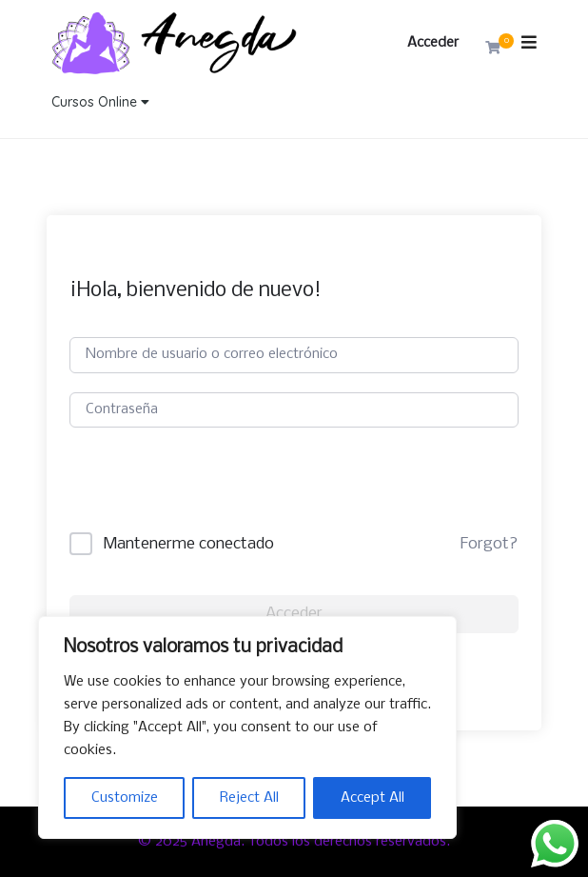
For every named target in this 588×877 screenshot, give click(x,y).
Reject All (249, 798)
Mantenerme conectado (189, 544)
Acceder (433, 43)
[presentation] (214, 495)
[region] (247, 728)
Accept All (372, 798)
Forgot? (489, 544)
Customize (125, 798)
